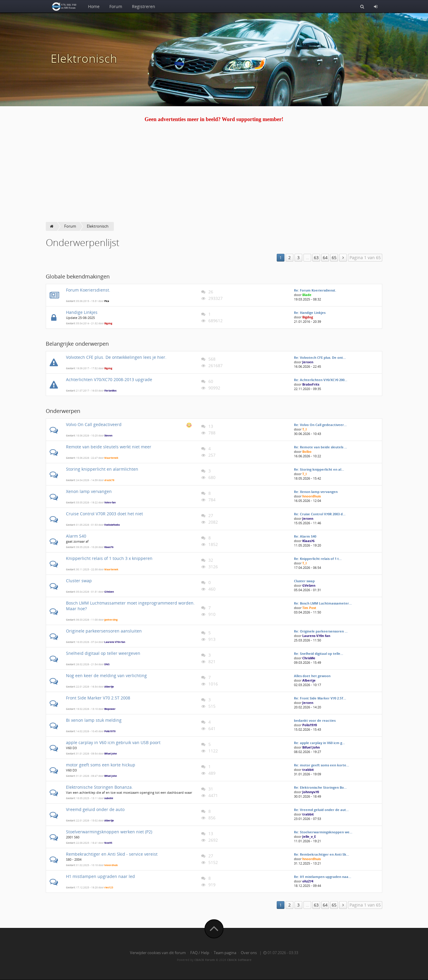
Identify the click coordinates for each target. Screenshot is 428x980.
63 (316, 257)
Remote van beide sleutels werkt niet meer (109, 447)
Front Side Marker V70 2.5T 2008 (98, 698)
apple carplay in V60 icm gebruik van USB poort (113, 742)
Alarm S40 (76, 536)
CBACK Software (239, 960)
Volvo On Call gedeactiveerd (94, 424)
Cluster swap (79, 581)
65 (334, 257)
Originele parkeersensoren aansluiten (104, 631)
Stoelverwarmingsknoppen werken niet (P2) (109, 832)
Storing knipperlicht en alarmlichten (102, 469)
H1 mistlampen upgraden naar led (100, 876)
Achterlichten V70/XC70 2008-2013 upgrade (109, 379)
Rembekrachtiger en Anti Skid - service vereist (112, 854)
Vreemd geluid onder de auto (95, 809)
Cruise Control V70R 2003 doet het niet (104, 514)
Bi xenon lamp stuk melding (94, 720)
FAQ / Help (200, 953)
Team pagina (225, 953)
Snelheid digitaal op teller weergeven (103, 653)
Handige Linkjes (82, 312)
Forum (116, 6)
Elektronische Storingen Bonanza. (99, 787)
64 (325, 257)
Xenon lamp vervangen (89, 491)
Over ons (249, 953)
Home (94, 6)
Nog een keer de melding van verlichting (106, 675)
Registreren (144, 6)
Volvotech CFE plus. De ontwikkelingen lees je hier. (116, 357)
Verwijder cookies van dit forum (158, 953)
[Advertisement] (214, 177)
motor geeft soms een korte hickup (101, 765)
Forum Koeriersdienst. (88, 290)
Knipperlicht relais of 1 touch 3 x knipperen (109, 558)
